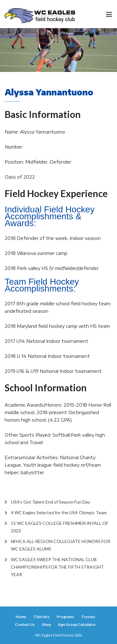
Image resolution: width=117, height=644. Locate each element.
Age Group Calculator (77, 624)
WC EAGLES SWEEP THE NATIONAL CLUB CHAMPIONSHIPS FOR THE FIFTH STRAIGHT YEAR (57, 567)
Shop (46, 624)
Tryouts (88, 617)
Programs (65, 617)
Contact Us (25, 624)
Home (21, 617)
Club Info (41, 617)
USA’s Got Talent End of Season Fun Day (50, 502)
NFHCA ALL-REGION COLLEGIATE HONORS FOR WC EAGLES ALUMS (61, 545)
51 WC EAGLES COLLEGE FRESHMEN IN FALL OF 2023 (60, 527)
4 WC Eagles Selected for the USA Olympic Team (59, 512)
